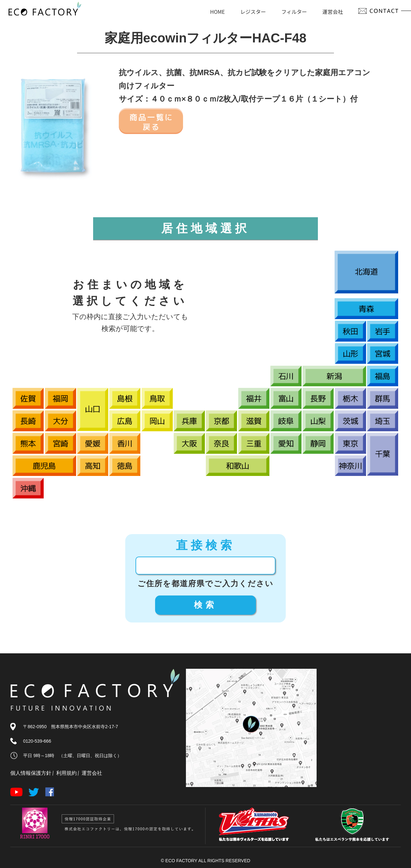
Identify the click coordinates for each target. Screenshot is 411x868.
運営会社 (92, 773)
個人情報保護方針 (31, 773)
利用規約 (66, 773)
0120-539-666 (37, 741)
